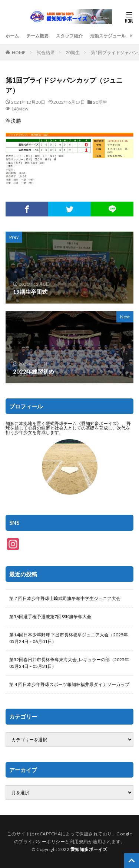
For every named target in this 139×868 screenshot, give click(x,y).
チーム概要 (37, 36)
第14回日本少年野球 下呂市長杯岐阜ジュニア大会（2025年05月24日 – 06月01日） (69, 638)
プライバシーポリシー (42, 842)
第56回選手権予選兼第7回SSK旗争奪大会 (50, 617)
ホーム (12, 36)
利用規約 (79, 842)
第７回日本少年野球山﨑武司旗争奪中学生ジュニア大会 (65, 598)
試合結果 (46, 52)
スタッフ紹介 (69, 36)
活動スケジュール (108, 36)
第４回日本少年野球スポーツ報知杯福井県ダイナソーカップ (69, 684)
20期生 (73, 52)
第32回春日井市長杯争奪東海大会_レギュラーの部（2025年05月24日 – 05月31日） (69, 663)
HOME (19, 52)
